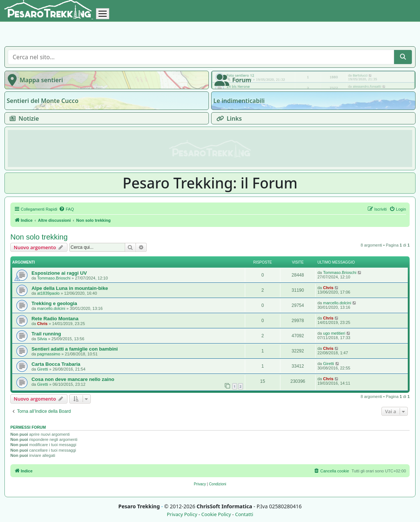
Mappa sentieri (34, 80)
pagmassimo (49, 354)
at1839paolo (48, 293)
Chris (328, 288)
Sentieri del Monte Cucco (43, 101)
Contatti (244, 514)
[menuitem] (66, 209)
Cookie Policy (216, 514)
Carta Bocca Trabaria (56, 364)
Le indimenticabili (239, 101)
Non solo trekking (39, 237)
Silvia (42, 339)
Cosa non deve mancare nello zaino (73, 379)
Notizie (23, 118)
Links (228, 118)
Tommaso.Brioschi (54, 278)
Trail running (46, 334)
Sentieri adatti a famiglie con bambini (75, 349)
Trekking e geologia (54, 303)
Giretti (42, 369)
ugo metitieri (334, 333)
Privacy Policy (182, 514)
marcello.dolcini (51, 308)
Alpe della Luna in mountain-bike (70, 288)
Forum (231, 80)
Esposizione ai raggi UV (59, 273)
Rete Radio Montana (55, 319)
